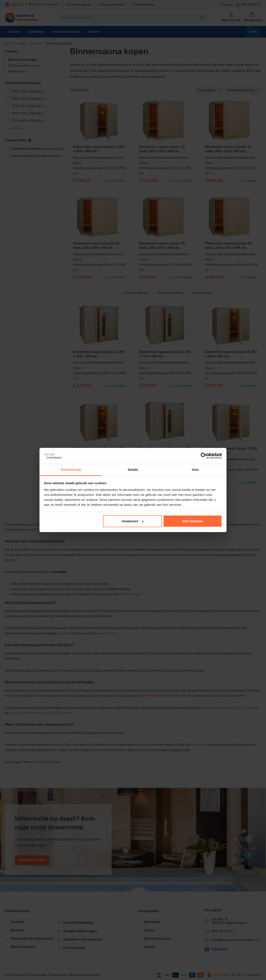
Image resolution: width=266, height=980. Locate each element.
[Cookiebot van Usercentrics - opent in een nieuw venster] (204, 456)
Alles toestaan (193, 521)
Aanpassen (133, 521)
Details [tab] (133, 470)
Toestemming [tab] (71, 470)
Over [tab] (195, 470)
